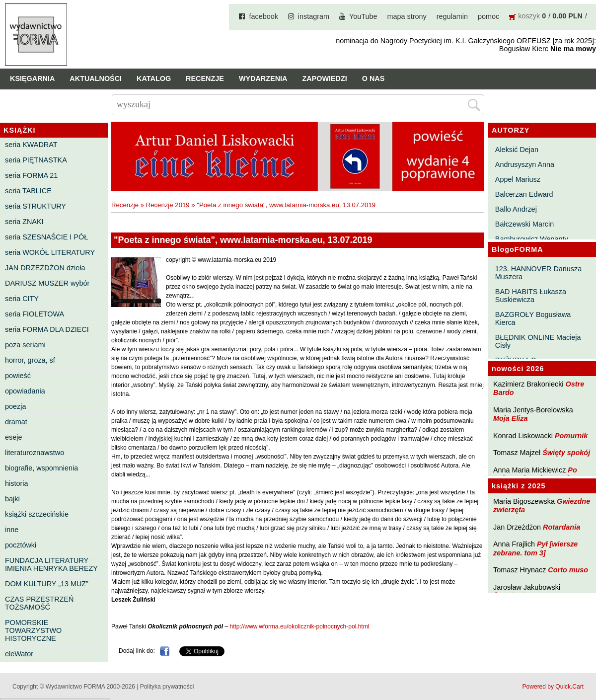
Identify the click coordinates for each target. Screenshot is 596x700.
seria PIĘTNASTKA (36, 160)
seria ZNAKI (24, 222)
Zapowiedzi (324, 78)
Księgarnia (32, 78)
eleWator (19, 654)
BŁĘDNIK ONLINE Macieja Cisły (538, 341)
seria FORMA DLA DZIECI (47, 329)
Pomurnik (571, 436)
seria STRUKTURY (36, 206)
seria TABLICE (28, 191)
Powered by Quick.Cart (553, 687)
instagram (314, 16)
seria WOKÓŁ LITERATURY (50, 252)
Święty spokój (566, 453)
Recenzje (205, 78)
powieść (18, 376)
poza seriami (25, 345)
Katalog (154, 78)
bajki (12, 499)
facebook (263, 16)
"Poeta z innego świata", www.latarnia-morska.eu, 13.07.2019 (286, 205)
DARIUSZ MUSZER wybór (47, 283)
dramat (16, 422)
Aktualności (96, 78)
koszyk (529, 16)
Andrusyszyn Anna (525, 164)
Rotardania (561, 527)
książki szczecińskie (37, 514)
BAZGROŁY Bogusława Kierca (533, 318)
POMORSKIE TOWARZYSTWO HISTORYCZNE (33, 630)
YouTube (363, 16)
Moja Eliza (511, 418)
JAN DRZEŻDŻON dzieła (45, 268)
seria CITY (22, 299)
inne (12, 530)
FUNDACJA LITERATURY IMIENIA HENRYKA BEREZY (51, 564)
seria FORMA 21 (31, 175)
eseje (13, 437)
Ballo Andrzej (516, 209)
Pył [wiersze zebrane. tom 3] (535, 548)
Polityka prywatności (167, 687)
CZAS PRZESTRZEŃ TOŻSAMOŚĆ (39, 603)
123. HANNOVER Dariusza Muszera (538, 273)
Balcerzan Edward (524, 194)
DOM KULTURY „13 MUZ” (47, 584)
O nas (373, 78)
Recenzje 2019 (168, 205)
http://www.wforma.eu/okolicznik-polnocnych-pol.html (300, 626)
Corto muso (568, 570)
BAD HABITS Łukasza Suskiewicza (531, 296)
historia (16, 483)
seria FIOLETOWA (35, 314)
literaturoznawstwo (35, 453)
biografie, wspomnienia (41, 468)
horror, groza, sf (30, 360)
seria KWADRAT (31, 145)
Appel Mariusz (518, 179)
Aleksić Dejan (517, 150)
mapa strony (407, 16)
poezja (15, 406)
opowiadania (25, 391)
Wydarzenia (263, 78)
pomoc (488, 16)
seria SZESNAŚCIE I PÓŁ (46, 237)
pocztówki (21, 545)
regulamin (452, 16)
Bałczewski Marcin (524, 224)
